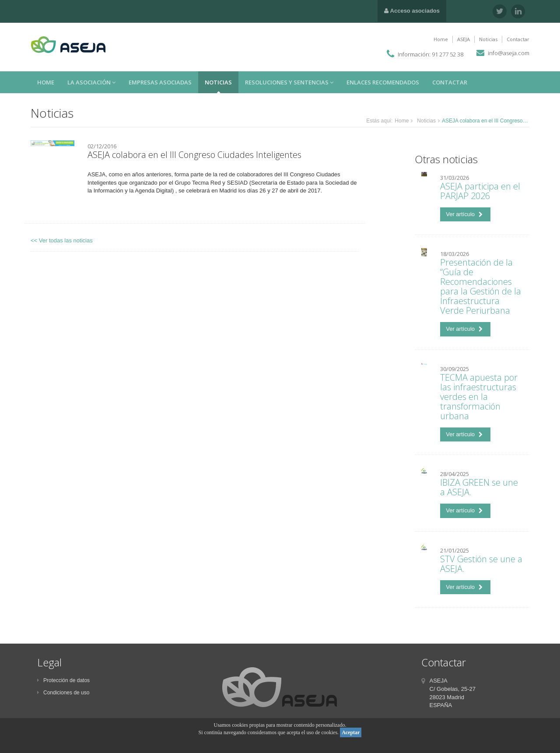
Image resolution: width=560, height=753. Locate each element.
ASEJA (464, 39)
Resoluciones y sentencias (289, 82)
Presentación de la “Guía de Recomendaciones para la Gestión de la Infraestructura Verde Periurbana (481, 286)
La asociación (91, 82)
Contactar (518, 39)
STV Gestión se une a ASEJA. (481, 564)
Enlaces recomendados (383, 82)
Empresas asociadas (160, 82)
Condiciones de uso (63, 693)
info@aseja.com (509, 53)
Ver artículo (464, 214)
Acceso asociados (412, 11)
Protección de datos (63, 680)
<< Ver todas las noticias (62, 240)
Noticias (488, 39)
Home (441, 39)
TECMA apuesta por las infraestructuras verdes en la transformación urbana (479, 397)
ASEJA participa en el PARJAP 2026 (480, 191)
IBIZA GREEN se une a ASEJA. (479, 487)
